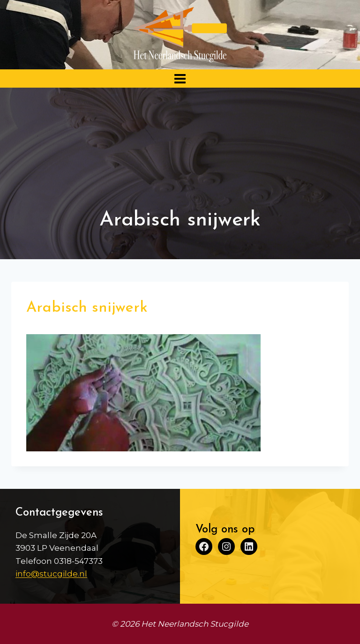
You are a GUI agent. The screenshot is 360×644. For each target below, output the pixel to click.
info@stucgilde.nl (51, 574)
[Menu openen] (180, 79)
